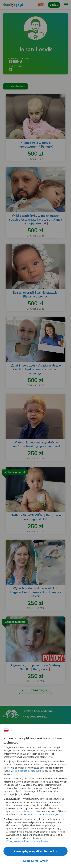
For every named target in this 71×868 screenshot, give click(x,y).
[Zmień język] (8, 730)
